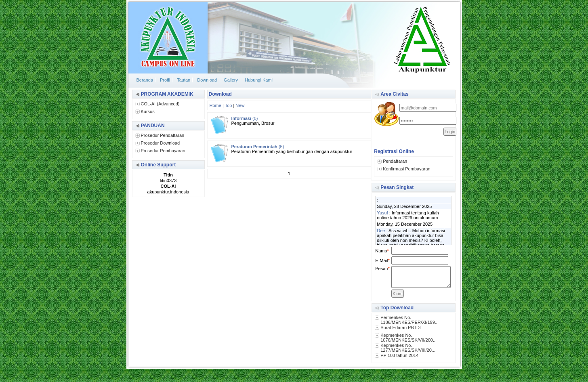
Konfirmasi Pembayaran (406, 169)
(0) (245, 118)
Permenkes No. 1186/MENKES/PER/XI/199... (409, 320)
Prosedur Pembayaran (163, 151)
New (240, 105)
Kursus (148, 111)
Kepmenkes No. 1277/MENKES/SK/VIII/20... (408, 348)
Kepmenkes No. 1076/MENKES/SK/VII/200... (408, 338)
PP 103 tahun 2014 (399, 355)
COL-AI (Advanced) (160, 104)
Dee (381, 231)
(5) (258, 147)
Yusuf (382, 213)
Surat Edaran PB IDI (401, 327)
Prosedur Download (161, 143)
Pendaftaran (395, 161)
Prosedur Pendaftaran (163, 135)
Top (229, 105)
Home (215, 105)
